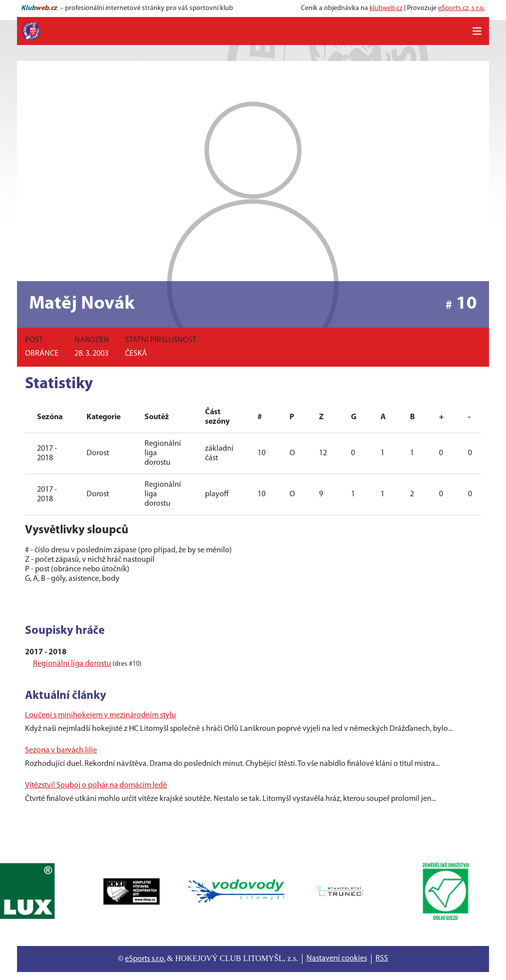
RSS (382, 958)
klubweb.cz (386, 8)
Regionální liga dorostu (72, 664)
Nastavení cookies (337, 958)
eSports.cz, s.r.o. (461, 8)
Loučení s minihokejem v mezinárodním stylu (100, 715)
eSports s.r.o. (145, 959)
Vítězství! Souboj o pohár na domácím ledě (96, 785)
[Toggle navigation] (477, 31)
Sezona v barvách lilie (61, 750)
